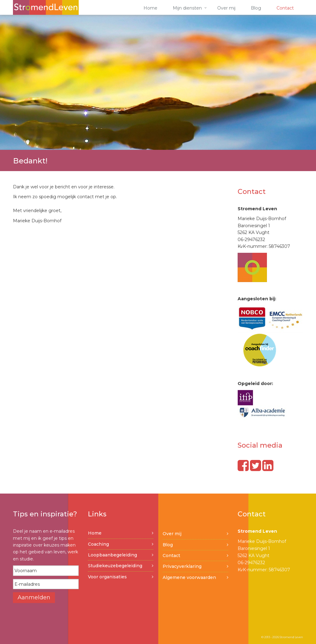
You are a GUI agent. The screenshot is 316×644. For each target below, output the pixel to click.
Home (150, 8)
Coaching (98, 544)
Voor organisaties (107, 577)
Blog (256, 8)
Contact (285, 8)
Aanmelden (34, 597)
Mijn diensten (187, 8)
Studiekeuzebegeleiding (115, 566)
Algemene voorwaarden (189, 577)
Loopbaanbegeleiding (112, 555)
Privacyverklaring (182, 566)
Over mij (226, 8)
